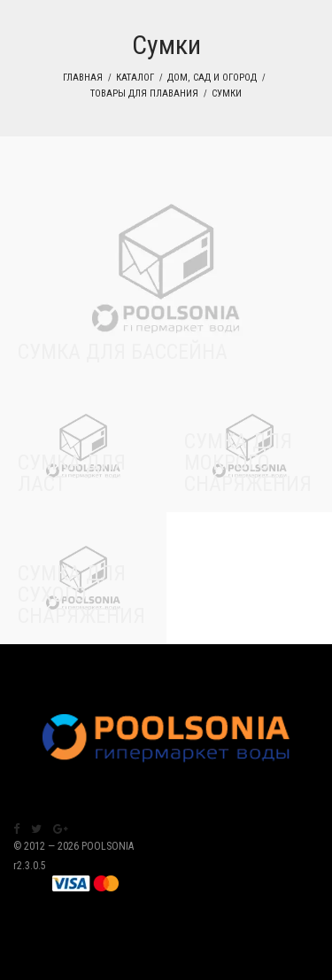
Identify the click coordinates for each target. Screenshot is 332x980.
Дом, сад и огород (212, 78)
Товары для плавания (144, 93)
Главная (83, 78)
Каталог (135, 78)
